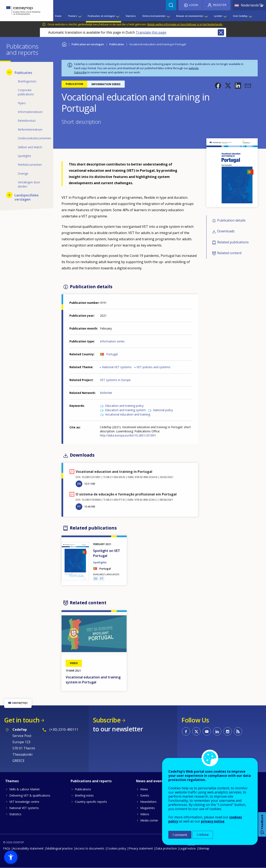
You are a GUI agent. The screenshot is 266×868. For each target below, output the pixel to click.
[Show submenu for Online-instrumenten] (168, 16)
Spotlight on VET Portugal (107, 553)
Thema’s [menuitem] (72, 16)
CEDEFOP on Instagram (228, 731)
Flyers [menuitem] (22, 103)
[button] (218, 86)
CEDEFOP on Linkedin (217, 731)
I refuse (203, 835)
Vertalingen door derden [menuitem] (29, 184)
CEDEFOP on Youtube (207, 731)
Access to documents (90, 848)
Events (145, 795)
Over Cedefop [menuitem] (240, 16)
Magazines (148, 808)
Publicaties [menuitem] (23, 73)
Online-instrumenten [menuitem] (154, 16)
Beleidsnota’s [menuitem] (27, 121)
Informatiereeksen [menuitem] (30, 112)
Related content (229, 253)
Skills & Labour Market (25, 789)
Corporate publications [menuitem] (26, 92)
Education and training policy (124, 406)
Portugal (112, 354)
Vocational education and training (128, 414)
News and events (150, 781)
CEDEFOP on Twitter (196, 731)
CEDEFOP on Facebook (186, 731)
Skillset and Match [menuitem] (30, 147)
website (194, 68)
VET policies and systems (153, 367)
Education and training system (125, 410)
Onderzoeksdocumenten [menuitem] (32, 138)
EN (79, 484)
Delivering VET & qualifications (30, 795)
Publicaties (117, 44)
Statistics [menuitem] (131, 16)
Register (220, 5)
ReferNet (106, 393)
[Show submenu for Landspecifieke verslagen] (9, 195)
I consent (180, 835)
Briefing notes (84, 795)
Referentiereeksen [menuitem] (30, 129)
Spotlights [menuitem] (25, 156)
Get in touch (22, 720)
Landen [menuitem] (218, 16)
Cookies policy (116, 848)
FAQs (7, 848)
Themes (12, 781)
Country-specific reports (91, 802)
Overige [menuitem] (23, 173)
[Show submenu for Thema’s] (80, 16)
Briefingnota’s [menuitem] (27, 81)
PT (79, 506)
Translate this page (151, 32)
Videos (145, 814)
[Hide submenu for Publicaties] (9, 72)
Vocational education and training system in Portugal (93, 680)
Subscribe (80, 72)
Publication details (231, 220)
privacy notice (213, 821)
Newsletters (148, 802)
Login (193, 5)
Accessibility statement (28, 848)
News (144, 789)
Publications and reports (91, 781)
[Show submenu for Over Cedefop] (250, 16)
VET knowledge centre (24, 802)
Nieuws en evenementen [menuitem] (190, 16)
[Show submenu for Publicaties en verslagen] (117, 16)
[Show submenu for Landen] (225, 16)
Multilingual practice (59, 848)
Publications (83, 789)
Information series (112, 341)
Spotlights (100, 562)
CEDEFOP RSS (238, 731)
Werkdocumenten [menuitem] (30, 165)
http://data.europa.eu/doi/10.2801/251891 (128, 435)
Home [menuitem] (58, 16)
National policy (163, 410)
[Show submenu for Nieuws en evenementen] (206, 16)
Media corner (149, 820)
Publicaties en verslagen (88, 44)
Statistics (15, 814)
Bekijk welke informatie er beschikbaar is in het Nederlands (185, 24)
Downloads (226, 231)
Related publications (233, 242)
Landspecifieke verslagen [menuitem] (27, 197)
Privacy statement (141, 848)
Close (221, 32)
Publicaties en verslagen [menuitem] (101, 16)
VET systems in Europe (115, 380)
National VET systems (117, 367)
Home (64, 44)
